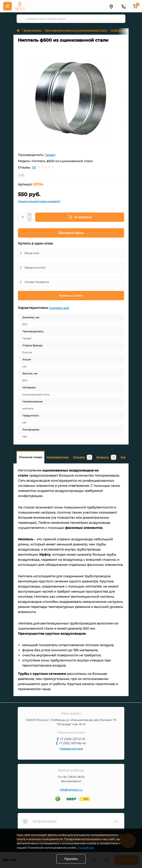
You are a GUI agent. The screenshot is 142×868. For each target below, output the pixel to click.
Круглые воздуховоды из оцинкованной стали (76, 30)
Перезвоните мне (71, 749)
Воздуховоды (32, 30)
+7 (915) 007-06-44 (72, 743)
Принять (71, 859)
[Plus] (30, 215)
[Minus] (30, 219)
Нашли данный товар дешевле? (39, 201)
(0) (34, 167)
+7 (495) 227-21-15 (72, 739)
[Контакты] (123, 6)
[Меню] (7, 6)
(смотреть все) (59, 308)
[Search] (21, 19)
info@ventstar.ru (71, 790)
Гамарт (50, 155)
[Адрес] (111, 6)
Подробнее (86, 848)
